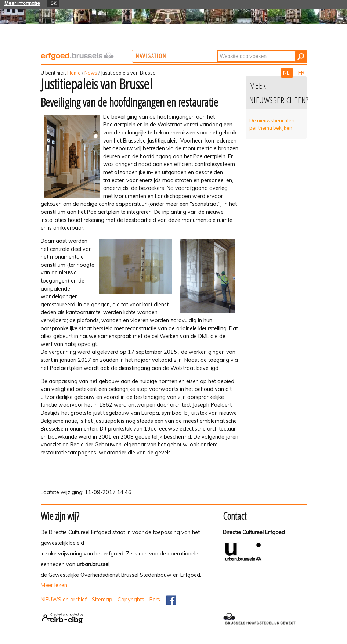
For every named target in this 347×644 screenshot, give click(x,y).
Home (74, 73)
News (91, 73)
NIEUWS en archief (64, 600)
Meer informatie (22, 3)
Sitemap (102, 600)
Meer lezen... (56, 585)
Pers (155, 600)
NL (287, 73)
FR (301, 73)
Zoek (246, 51)
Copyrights (131, 600)
